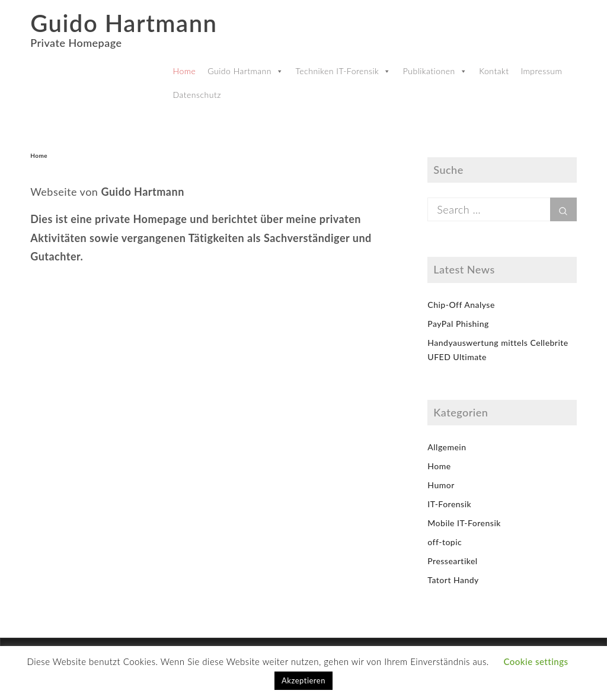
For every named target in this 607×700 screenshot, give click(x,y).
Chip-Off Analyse (461, 305)
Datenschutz (197, 95)
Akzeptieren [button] (303, 680)
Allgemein (447, 447)
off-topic (445, 542)
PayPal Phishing (458, 324)
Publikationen (435, 71)
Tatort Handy (453, 580)
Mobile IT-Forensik (464, 523)
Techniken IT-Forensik (343, 71)
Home (185, 71)
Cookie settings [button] (536, 661)
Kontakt (494, 71)
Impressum (541, 71)
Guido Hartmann (124, 23)
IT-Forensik (449, 504)
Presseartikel (452, 561)
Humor (441, 485)
